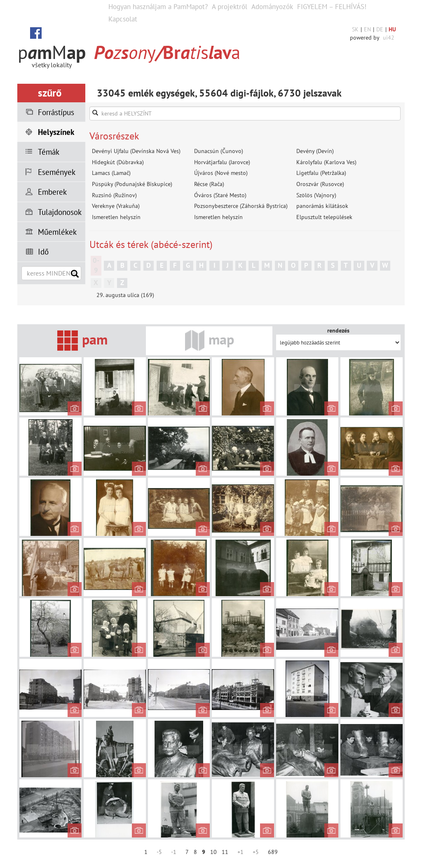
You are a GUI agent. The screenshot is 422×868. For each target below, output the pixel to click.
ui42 (389, 38)
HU (392, 29)
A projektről (230, 7)
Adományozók (272, 7)
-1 (174, 852)
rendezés (338, 330)
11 (225, 852)
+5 (256, 852)
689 (273, 852)
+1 (240, 852)
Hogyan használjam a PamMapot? (158, 7)
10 (213, 852)
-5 (159, 852)
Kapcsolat (123, 19)
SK (355, 29)
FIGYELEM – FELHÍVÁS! (332, 7)
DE (380, 29)
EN (367, 29)
